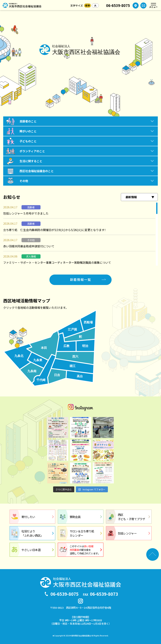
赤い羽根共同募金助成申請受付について (29, 246)
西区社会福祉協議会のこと (37, 171)
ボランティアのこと (32, 151)
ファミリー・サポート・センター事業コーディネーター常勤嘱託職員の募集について (57, 262)
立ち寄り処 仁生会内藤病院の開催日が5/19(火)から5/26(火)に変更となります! (54, 230)
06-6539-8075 (118, 6)
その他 (24, 181)
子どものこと (28, 141)
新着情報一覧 (81, 279)
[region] (80, 234)
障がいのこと (28, 131)
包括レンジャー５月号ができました (26, 213)
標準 (87, 6)
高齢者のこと (28, 121)
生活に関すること (31, 161)
